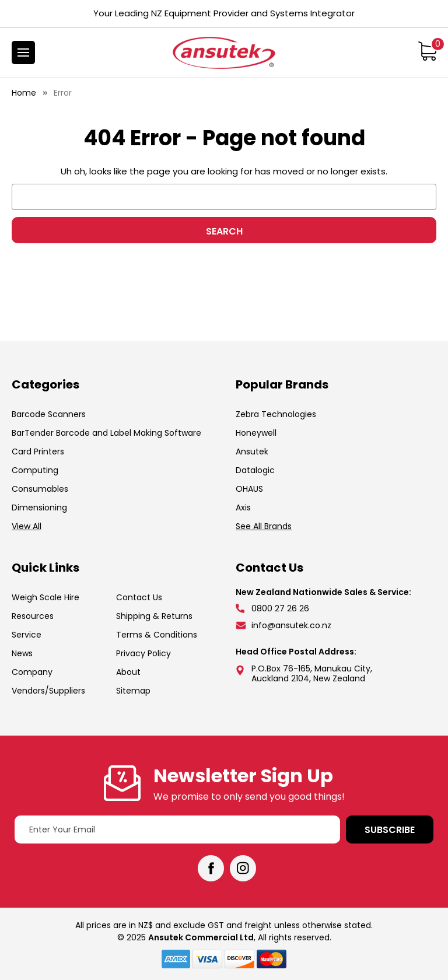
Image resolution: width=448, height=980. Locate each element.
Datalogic (255, 470)
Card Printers (38, 452)
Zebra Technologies (276, 414)
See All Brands (264, 526)
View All (27, 526)
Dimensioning (39, 508)
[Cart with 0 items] (427, 51)
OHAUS (249, 489)
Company (32, 672)
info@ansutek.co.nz (291, 625)
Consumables (40, 489)
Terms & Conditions (157, 635)
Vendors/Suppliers (48, 691)
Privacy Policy (143, 653)
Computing (35, 470)
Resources (33, 616)
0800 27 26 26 (280, 608)
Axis (243, 508)
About (128, 672)
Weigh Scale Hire (45, 597)
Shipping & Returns (154, 616)
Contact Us (139, 597)
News (22, 653)
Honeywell (256, 433)
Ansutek (252, 452)
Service (27, 635)
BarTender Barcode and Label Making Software (106, 433)
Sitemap (133, 691)
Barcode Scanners (49, 414)
